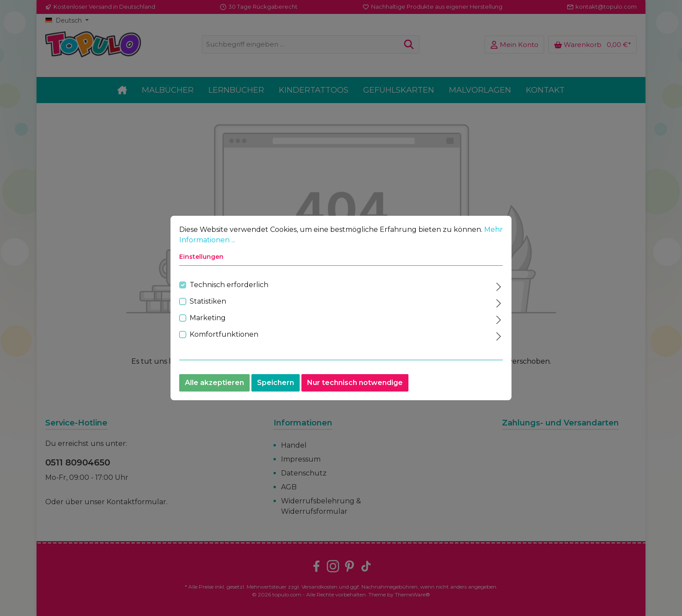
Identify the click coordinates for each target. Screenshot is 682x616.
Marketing (208, 319)
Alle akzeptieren (214, 383)
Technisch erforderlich (229, 286)
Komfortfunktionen (224, 335)
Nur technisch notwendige (355, 383)
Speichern (276, 383)
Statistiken (208, 302)
